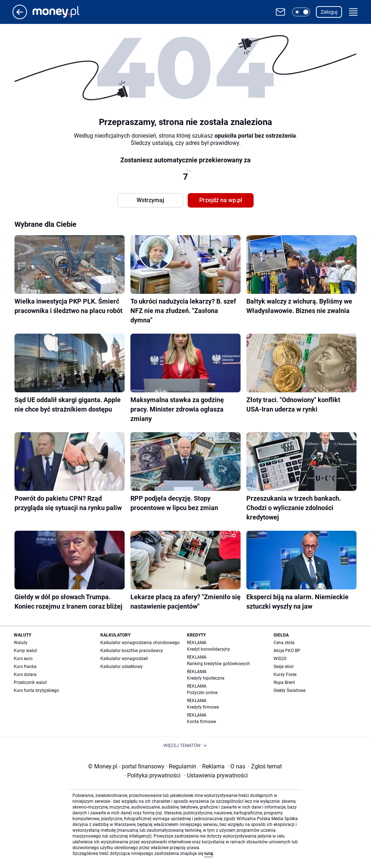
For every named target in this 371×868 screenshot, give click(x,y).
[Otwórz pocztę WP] (280, 12)
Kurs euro (23, 659)
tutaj (209, 854)
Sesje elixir (284, 667)
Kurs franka (25, 667)
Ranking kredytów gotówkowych (218, 664)
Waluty (21, 643)
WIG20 (280, 659)
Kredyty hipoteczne (206, 678)
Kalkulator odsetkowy (122, 667)
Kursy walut (25, 651)
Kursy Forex (285, 675)
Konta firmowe (201, 722)
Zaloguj (329, 12)
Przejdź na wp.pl (221, 200)
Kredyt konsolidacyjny (209, 649)
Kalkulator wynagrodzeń (124, 659)
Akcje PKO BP (287, 651)
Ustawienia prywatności (216, 775)
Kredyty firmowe (203, 707)
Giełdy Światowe (289, 690)
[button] (301, 12)
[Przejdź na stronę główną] (20, 17)
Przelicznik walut (30, 683)
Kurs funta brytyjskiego (36, 690)
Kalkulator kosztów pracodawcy (132, 651)
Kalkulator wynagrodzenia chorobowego (140, 643)
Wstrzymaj (150, 200)
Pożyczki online (202, 693)
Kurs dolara (25, 675)
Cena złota (284, 643)
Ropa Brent (284, 683)
